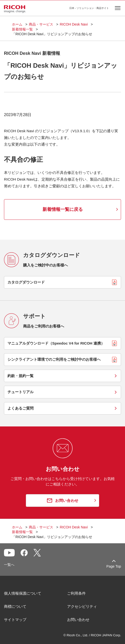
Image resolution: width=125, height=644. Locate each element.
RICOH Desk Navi (74, 24)
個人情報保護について (23, 593)
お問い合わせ (78, 620)
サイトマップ (15, 620)
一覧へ (9, 565)
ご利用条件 (76, 593)
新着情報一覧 (22, 29)
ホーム (17, 24)
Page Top (114, 566)
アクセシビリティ (82, 606)
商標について (15, 606)
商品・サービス (41, 24)
